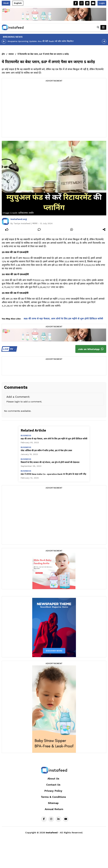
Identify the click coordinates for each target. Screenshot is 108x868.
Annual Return (54, 809)
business (26, 435)
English (18, 3)
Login (102, 3)
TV (9, 349)
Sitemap (53, 803)
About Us (53, 779)
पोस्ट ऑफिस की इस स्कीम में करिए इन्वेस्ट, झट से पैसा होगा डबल (46, 450)
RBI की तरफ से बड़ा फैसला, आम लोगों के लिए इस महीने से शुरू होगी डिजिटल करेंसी (63, 319)
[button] (98, 27)
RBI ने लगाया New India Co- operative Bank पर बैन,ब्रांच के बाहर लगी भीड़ (53, 474)
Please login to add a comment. (24, 402)
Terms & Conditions (53, 797)
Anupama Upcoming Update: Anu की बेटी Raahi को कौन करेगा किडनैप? (41, 41)
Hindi (6, 3)
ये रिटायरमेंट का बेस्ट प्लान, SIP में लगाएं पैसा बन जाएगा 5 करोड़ (43, 54)
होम (3, 54)
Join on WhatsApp (91, 349)
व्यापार (11, 54)
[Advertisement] (27, 110)
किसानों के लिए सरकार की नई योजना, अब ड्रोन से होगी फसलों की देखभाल (50, 462)
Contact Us (53, 785)
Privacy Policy (53, 791)
